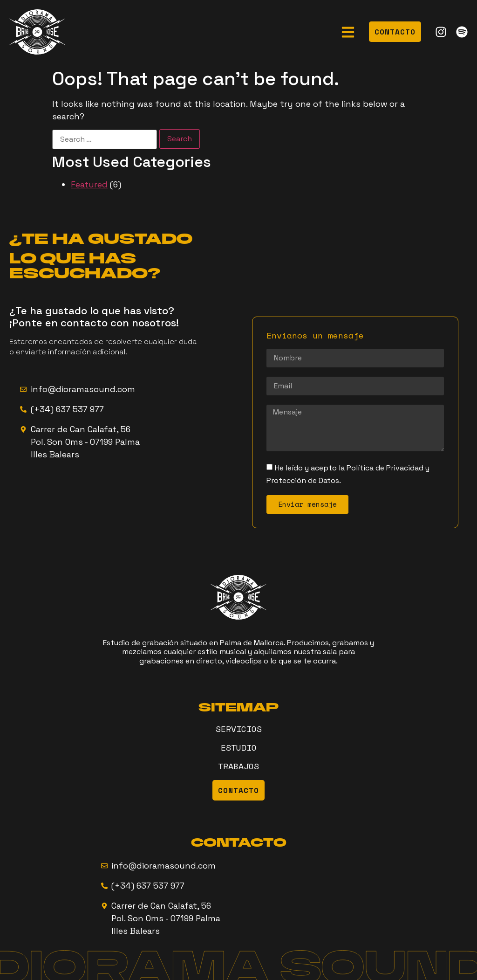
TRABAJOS (238, 766)
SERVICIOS (239, 729)
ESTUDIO (239, 747)
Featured (89, 184)
